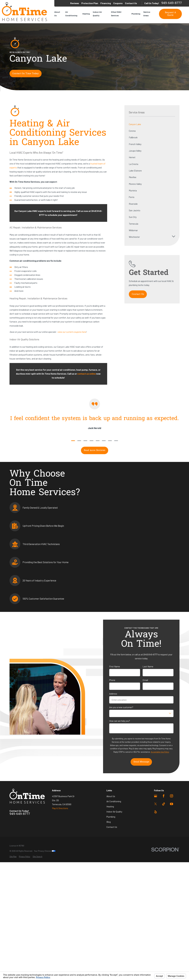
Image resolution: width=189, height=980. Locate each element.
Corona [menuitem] (132, 131)
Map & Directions (60, 808)
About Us (111, 796)
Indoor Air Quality (114, 812)
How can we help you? (120, 721)
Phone (112, 680)
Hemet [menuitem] (132, 157)
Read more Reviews (94, 450)
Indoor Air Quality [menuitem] (97, 14)
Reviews (75, 3)
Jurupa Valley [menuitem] (135, 151)
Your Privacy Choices (45, 851)
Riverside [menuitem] (133, 204)
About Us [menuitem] (57, 14)
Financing (106, 3)
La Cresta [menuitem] (134, 164)
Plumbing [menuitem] (136, 14)
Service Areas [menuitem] (147, 14)
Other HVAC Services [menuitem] (116, 14)
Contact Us (131, 3)
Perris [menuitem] (132, 197)
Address (113, 694)
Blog (109, 822)
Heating (110, 806)
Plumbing (111, 817)
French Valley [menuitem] (135, 144)
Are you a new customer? (121, 707)
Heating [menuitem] (86, 14)
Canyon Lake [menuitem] (135, 124)
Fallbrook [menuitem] (133, 137)
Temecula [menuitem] (134, 224)
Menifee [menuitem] (133, 177)
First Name (115, 666)
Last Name (148, 666)
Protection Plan (90, 3)
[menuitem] (13, 857)
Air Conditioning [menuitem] (71, 14)
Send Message (141, 762)
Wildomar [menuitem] (133, 230)
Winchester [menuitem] (134, 237)
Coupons (118, 3)
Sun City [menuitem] (133, 217)
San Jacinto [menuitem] (135, 210)
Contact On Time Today (25, 74)
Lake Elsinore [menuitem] (135, 171)
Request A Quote (170, 14)
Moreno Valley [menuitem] (135, 184)
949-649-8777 (172, 3)
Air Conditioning (114, 801)
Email (145, 680)
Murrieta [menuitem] (133, 190)
